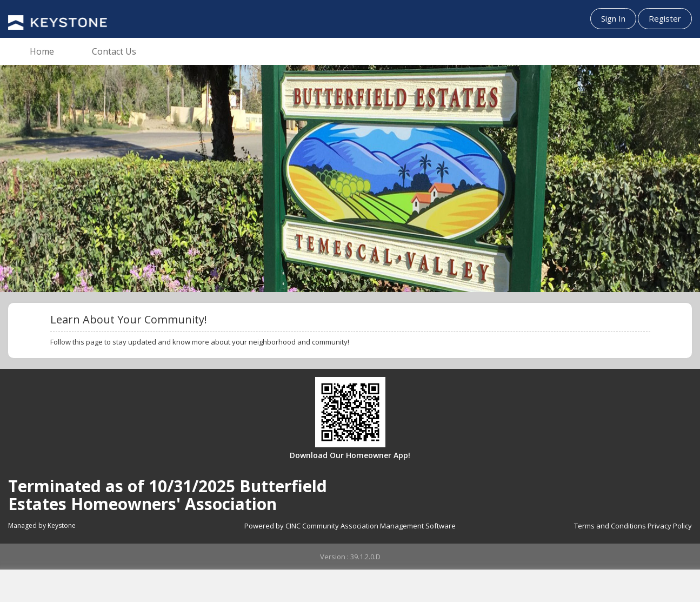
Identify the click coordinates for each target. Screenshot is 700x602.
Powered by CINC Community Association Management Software (350, 526)
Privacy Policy (670, 526)
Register (665, 18)
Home (42, 51)
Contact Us (114, 51)
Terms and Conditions (610, 526)
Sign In (613, 18)
